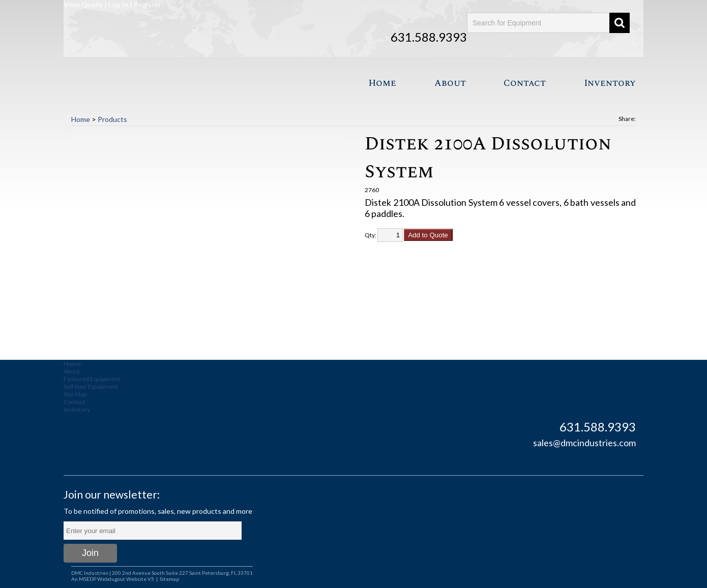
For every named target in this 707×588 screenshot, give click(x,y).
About (450, 83)
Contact (525, 83)
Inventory (610, 83)
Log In (118, 4)
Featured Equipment (92, 379)
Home (382, 83)
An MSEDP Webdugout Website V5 (113, 579)
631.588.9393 (429, 37)
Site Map (75, 394)
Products (112, 119)
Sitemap (169, 579)
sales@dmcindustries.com (584, 443)
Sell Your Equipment (91, 386)
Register (148, 4)
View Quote (83, 4)
